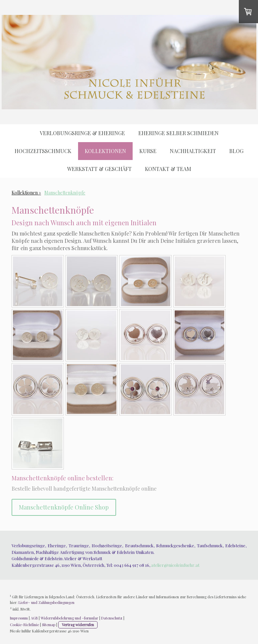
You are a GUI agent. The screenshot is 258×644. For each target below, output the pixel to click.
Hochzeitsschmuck (43, 151)
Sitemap (49, 625)
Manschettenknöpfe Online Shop (64, 507)
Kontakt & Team (168, 169)
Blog (236, 151)
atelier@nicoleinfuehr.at (175, 565)
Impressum (19, 618)
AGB (34, 618)
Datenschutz (112, 618)
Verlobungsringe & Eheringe (82, 133)
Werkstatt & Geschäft (99, 169)
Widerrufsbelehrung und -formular (69, 618)
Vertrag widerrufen (78, 625)
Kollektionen (105, 151)
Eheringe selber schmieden (178, 133)
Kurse (148, 151)
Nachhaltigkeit (193, 151)
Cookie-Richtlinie (24, 625)
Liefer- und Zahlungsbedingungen (46, 602)
